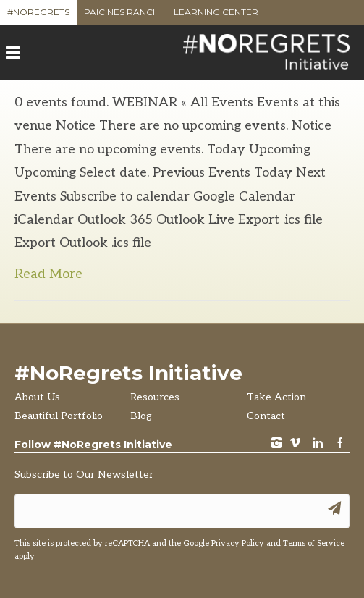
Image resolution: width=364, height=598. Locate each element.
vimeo (295, 444)
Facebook (340, 444)
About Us (37, 397)
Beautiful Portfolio (59, 416)
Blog (141, 416)
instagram (276, 444)
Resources (155, 397)
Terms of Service (314, 543)
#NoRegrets (38, 16)
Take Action (276, 397)
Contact (266, 416)
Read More (48, 274)
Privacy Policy (238, 543)
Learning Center (216, 16)
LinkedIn (318, 444)
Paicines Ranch (122, 16)
